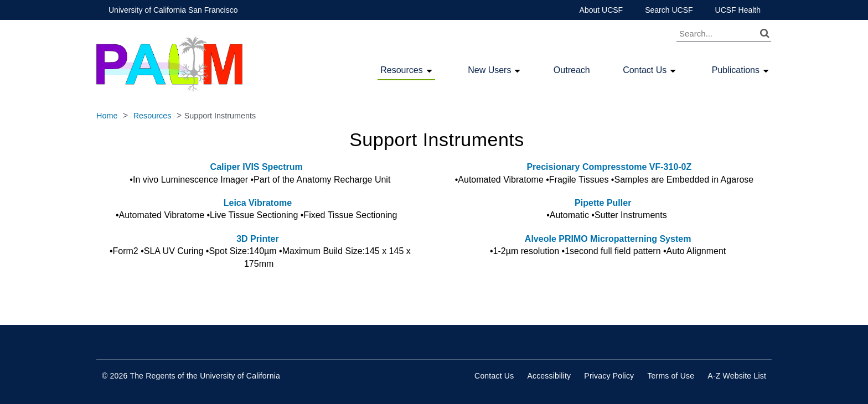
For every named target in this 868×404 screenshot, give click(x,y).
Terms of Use (671, 376)
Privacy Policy (609, 376)
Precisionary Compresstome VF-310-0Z (608, 167)
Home (107, 116)
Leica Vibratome (260, 203)
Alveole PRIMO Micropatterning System (608, 239)
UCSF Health (738, 10)
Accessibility (549, 376)
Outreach (572, 70)
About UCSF (601, 10)
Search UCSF (669, 10)
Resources (401, 70)
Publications (736, 70)
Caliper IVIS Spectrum (257, 167)
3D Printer (257, 239)
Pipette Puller (603, 203)
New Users (489, 70)
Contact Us (645, 70)
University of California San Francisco (173, 10)
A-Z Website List (737, 376)
